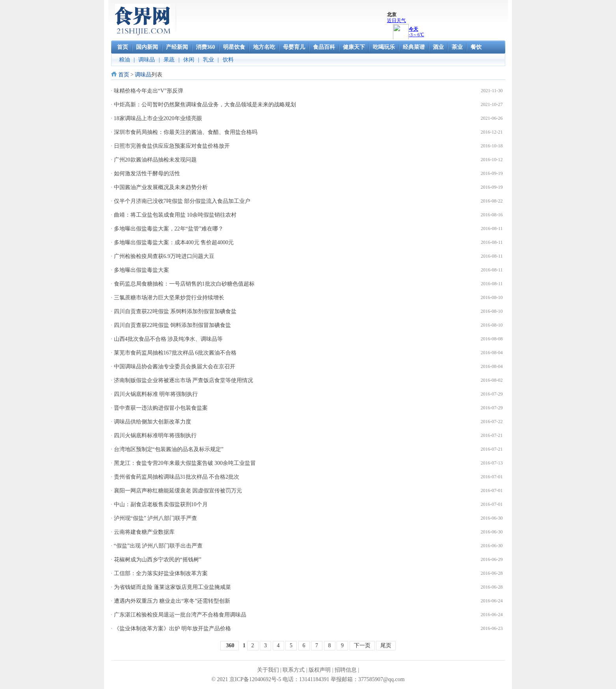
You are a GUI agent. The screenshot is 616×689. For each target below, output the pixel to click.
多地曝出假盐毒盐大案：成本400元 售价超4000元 (174, 242)
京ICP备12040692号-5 (255, 679)
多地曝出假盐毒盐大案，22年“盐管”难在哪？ (169, 229)
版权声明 (320, 670)
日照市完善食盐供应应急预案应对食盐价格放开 (172, 146)
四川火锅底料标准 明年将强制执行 (156, 394)
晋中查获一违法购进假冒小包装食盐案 (161, 408)
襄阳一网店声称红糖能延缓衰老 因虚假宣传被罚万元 (178, 491)
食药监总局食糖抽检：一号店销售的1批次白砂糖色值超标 (184, 284)
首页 (124, 75)
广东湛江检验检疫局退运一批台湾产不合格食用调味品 (180, 615)
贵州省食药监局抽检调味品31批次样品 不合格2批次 (177, 477)
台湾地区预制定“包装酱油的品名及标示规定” (169, 449)
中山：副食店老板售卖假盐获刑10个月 (161, 504)
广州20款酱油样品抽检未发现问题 (155, 160)
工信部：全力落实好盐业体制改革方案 (161, 573)
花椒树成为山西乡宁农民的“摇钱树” (158, 560)
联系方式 (294, 670)
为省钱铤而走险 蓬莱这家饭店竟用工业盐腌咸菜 (173, 587)
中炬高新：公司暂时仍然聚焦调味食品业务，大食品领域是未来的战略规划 (205, 105)
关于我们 (268, 670)
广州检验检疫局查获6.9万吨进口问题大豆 (164, 256)
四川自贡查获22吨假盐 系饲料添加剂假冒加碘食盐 (175, 311)
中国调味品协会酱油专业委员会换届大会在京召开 (175, 367)
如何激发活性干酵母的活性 (147, 174)
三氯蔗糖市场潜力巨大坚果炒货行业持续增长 (169, 298)
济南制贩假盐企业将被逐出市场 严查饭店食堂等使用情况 (184, 380)
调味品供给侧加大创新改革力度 (153, 422)
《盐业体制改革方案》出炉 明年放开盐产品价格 (173, 629)
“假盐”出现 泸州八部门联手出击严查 (158, 546)
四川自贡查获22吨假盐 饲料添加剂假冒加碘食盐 (173, 325)
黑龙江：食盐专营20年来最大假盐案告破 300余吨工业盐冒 (185, 463)
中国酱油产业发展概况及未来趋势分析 (161, 187)
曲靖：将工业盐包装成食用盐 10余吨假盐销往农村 (175, 215)
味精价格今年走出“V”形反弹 (149, 91)
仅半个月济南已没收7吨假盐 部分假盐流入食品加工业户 (182, 201)
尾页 (386, 645)
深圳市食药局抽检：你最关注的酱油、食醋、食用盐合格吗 (186, 132)
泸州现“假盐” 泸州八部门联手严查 (156, 518)
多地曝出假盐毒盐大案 (141, 270)
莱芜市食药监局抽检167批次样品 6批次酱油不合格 (175, 353)
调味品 (143, 75)
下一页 (362, 645)
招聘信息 (346, 670)
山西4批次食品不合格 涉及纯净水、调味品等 (168, 339)
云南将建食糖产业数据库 (144, 532)
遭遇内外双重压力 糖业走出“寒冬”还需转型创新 (172, 601)
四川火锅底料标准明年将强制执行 (155, 435)
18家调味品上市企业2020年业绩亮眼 (158, 118)
